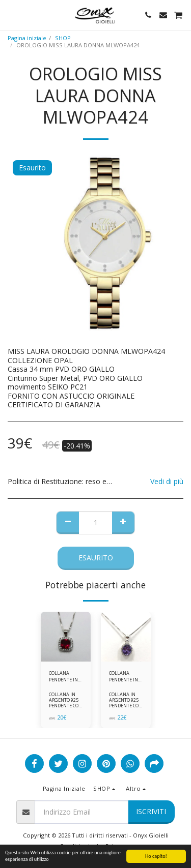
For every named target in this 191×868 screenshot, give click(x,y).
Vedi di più (167, 482)
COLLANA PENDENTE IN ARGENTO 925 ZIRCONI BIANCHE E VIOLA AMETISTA (124, 677)
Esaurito (96, 558)
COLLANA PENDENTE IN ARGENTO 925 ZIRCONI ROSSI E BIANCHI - (66, 677)
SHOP (63, 38)
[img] (66, 637)
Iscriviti (151, 811)
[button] (11, 14)
